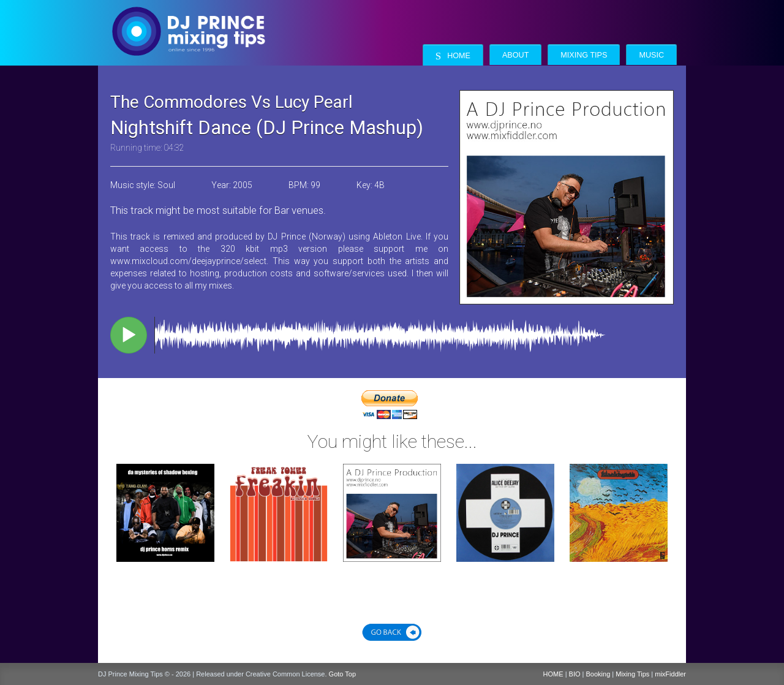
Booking (598, 674)
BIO (575, 674)
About (515, 55)
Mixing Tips (584, 55)
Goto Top (342, 674)
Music (651, 55)
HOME (553, 674)
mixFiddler (670, 674)
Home (453, 56)
